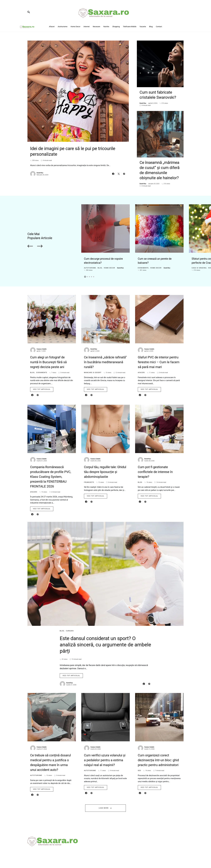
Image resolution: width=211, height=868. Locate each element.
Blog (100, 259)
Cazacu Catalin (42, 340)
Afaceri (141, 364)
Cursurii (70, 622)
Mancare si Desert (93, 364)
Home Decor (109, 259)
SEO (139, 783)
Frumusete (89, 474)
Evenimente (143, 259)
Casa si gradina (199, 259)
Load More (104, 820)
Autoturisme (90, 259)
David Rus (40, 175)
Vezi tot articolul (42, 381)
